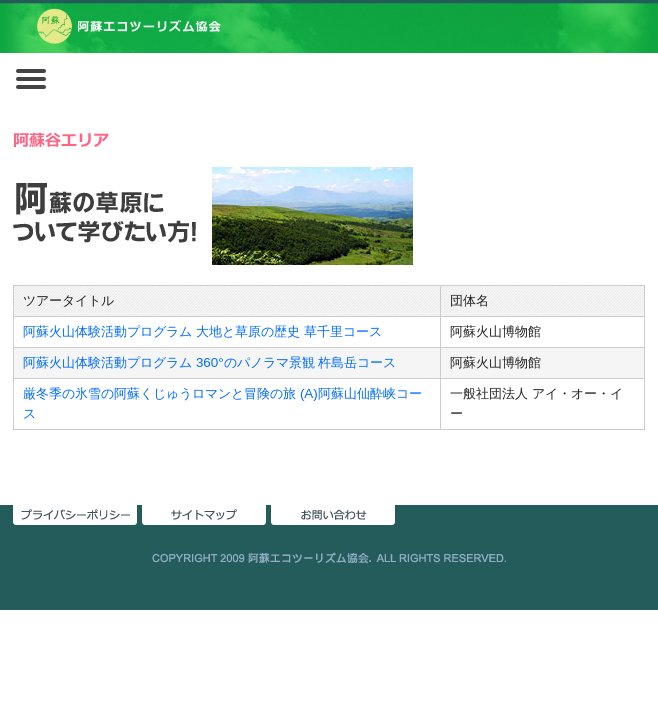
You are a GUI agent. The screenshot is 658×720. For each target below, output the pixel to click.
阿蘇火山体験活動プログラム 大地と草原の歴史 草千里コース (202, 331)
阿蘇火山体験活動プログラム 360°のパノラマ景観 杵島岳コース (209, 362)
